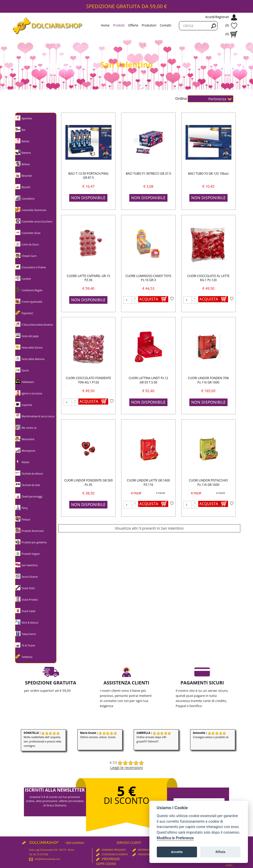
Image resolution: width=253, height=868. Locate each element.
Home (105, 25)
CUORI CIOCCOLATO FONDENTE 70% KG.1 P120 (88, 380)
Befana (26, 164)
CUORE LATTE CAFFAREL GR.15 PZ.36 (88, 278)
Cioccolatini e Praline (34, 267)
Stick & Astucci (30, 623)
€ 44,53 (149, 288)
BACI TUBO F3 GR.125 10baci (208, 173)
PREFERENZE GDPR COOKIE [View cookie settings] (108, 861)
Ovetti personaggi (32, 497)
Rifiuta (220, 852)
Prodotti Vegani (31, 554)
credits (229, 865)
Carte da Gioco (30, 244)
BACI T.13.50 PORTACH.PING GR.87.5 (89, 176)
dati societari (75, 843)
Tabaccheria (29, 634)
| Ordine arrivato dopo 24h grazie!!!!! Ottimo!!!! (154, 737)
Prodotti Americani (33, 531)
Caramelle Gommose (34, 210)
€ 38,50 (88, 493)
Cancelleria (28, 199)
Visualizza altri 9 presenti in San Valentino (149, 528)
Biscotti (26, 187)
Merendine (28, 439)
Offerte (133, 25)
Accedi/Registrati (217, 17)
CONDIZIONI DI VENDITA (112, 854)
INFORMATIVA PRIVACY (147, 850)
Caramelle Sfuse (31, 233)
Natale (25, 462)
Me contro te (29, 428)
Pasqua (26, 519)
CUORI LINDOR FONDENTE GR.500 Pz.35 (88, 482)
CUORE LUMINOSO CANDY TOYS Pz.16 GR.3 (148, 278)
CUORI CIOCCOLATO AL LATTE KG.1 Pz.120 (208, 278)
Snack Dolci (28, 588)
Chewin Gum (29, 256)
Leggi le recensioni (126, 767)
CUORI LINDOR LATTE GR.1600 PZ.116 (149, 482)
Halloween (28, 382)
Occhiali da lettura (32, 474)
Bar (24, 130)
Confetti (26, 279)
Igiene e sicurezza (32, 393)
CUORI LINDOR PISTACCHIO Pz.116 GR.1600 (208, 482)
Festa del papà (30, 336)
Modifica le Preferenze (175, 838)
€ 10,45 (208, 186)
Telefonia (27, 657)
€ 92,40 (149, 391)
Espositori (27, 313)
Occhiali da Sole (31, 485)
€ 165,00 (208, 391)
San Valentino (30, 565)
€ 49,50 (208, 288)
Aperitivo (27, 118)
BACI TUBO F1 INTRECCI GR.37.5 (148, 173)
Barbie (25, 141)
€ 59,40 (88, 288)
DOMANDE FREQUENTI (111, 850)
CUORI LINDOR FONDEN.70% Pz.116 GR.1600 (208, 380)
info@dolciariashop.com (45, 859)
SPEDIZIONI (141, 854)
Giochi (25, 370)
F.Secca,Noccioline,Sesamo (37, 325)
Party (25, 508)
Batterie (26, 153)
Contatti (165, 25)
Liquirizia (27, 405)
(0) (227, 25)
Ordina (182, 98)
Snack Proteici (30, 600)
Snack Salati (29, 611)
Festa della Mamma (33, 359)
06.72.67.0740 (41, 854)
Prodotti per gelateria (34, 542)
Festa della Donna (32, 348)
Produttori (149, 25)
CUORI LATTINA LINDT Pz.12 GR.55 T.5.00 (148, 380)
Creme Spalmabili (32, 302)
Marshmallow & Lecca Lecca (38, 416)
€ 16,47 (88, 186)
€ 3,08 (149, 186)
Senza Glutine (30, 577)
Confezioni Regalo (32, 290)
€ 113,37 (136, 493)
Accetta (177, 852)
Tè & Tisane (28, 645)
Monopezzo (29, 451)
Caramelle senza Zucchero (37, 222)
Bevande (27, 176)
